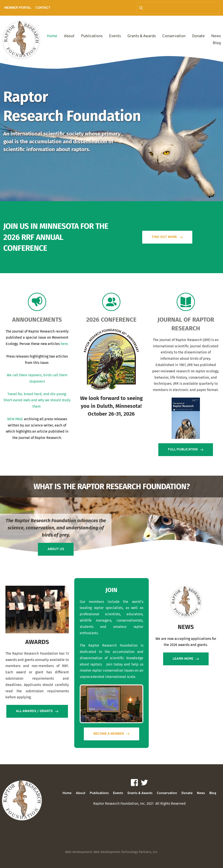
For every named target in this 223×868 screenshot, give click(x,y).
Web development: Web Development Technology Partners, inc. (112, 852)
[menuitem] (18, 8)
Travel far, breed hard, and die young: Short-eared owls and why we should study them (37, 400)
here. (65, 344)
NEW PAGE (15, 419)
